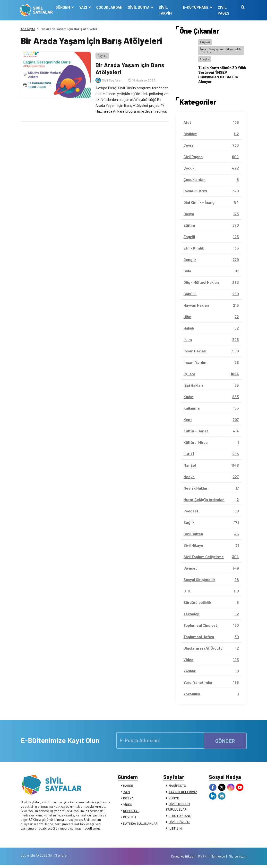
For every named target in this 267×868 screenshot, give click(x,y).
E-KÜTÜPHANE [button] (196, 7)
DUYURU (129, 818)
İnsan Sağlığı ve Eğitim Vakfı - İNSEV (220, 50)
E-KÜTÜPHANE (180, 817)
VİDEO (128, 805)
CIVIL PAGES (224, 10)
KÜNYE (174, 799)
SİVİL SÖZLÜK (179, 823)
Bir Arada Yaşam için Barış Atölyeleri (130, 68)
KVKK (202, 859)
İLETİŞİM (175, 829)
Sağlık (205, 59)
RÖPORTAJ (131, 812)
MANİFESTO (177, 786)
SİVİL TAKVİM (166, 10)
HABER (128, 786)
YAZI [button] (84, 7)
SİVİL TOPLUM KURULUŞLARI (178, 808)
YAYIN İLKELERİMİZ (183, 793)
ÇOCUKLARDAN (110, 7)
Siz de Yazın (238, 859)
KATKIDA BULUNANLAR (140, 824)
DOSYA (128, 799)
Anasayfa (28, 29)
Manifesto (218, 859)
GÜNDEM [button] (64, 7)
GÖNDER (225, 740)
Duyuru (101, 55)
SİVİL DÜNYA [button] (139, 7)
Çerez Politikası (183, 859)
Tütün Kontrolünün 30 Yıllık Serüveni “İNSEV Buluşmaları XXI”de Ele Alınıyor (222, 75)
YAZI (127, 793)
